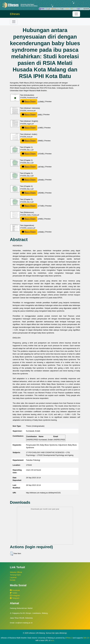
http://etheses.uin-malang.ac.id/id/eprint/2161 (43, 493)
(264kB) (32, 180)
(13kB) (32, 128)
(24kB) (32, 219)
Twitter (14, 593)
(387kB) (32, 167)
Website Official (16, 572)
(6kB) (31, 115)
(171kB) (32, 206)
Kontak (13, 580)
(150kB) (32, 232)
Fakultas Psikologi (33, 460)
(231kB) (32, 154)
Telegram (15, 598)
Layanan (13, 577)
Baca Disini (29, 102)
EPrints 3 (69, 638)
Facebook (15, 590)
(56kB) (32, 141)
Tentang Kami (15, 575)
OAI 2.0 (86, 638)
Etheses (15, 14)
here (52, 640)
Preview (48, 102)
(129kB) (32, 102)
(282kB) (32, 193)
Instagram (15, 595)
